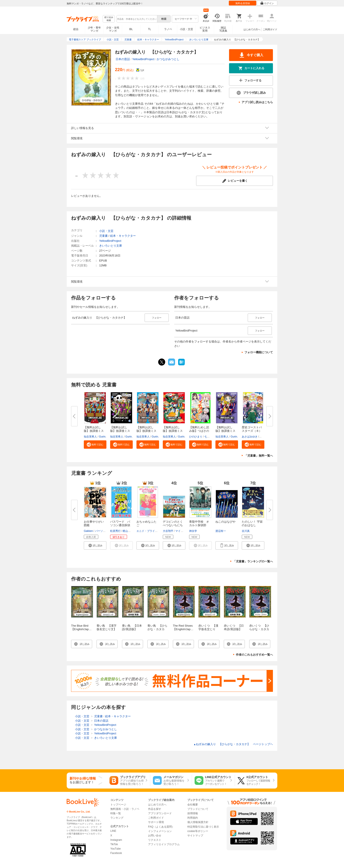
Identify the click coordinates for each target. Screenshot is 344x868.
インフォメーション (160, 831)
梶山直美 (128, 531)
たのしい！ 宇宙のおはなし (252, 523)
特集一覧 (116, 813)
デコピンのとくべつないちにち (173, 523)
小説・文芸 (186, 29)
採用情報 (193, 813)
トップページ (118, 805)
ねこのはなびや (225, 522)
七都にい (210, 437)
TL (149, 29)
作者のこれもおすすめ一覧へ (254, 655)
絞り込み (109, 19)
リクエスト (155, 840)
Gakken (88, 531)
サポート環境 (156, 822)
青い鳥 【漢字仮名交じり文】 (107, 627)
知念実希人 (90, 437)
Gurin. (103, 437)
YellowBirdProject (143, 59)
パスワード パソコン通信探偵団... (120, 525)
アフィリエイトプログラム (164, 844)
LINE (113, 831)
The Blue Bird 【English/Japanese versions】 (84, 629)
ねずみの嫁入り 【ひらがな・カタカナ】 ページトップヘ (233, 744)
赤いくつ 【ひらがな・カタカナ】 (259, 629)
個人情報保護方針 (198, 822)
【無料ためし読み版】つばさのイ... (199, 431)
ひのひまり (196, 437)
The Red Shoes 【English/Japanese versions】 (186, 629)
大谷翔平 (168, 531)
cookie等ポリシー (198, 831)
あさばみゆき (250, 437)
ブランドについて (198, 809)
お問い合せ (155, 836)
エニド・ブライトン (148, 531)
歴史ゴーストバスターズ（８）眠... (252, 431)
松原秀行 (115, 531)
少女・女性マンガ (113, 29)
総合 (76, 29)
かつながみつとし (168, 59)
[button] (95, 445)
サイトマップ (195, 836)
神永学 (193, 531)
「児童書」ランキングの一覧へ (253, 561)
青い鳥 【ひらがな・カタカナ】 (157, 629)
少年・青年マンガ (94, 29)
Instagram (116, 840)
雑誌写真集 (223, 29)
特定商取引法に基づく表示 (203, 827)
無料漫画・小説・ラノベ (125, 809)
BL (131, 29)
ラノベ (168, 29)
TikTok (114, 844)
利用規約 (193, 818)
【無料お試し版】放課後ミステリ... (94, 431)
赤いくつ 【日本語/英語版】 (234, 627)
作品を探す (155, 809)
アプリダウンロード (160, 813)
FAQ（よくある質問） (161, 827)
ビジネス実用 (205, 29)
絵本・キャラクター (123, 236)
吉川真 (246, 531)
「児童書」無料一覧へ (259, 456)
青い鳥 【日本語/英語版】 (132, 627)
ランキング (117, 818)
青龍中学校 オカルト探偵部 (199, 523)
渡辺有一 (221, 531)
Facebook (116, 853)
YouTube (116, 849)
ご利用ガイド (270, 29)
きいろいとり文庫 (111, 246)
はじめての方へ (252, 29)
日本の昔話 (123, 59)
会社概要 (193, 805)
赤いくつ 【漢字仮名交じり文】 (208, 629)
